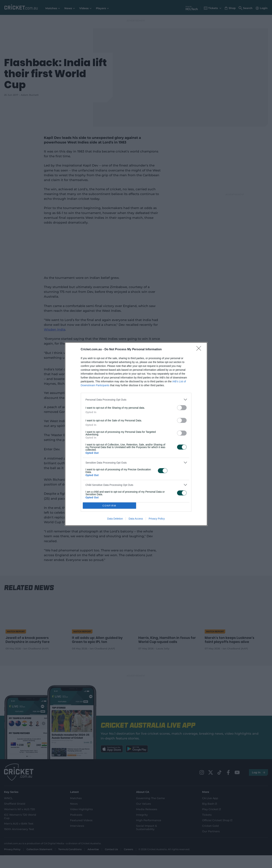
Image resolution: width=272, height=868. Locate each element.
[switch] (182, 408)
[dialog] (136, 434)
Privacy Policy (157, 519)
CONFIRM (109, 506)
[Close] (200, 350)
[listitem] (136, 400)
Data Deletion (115, 519)
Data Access (136, 519)
